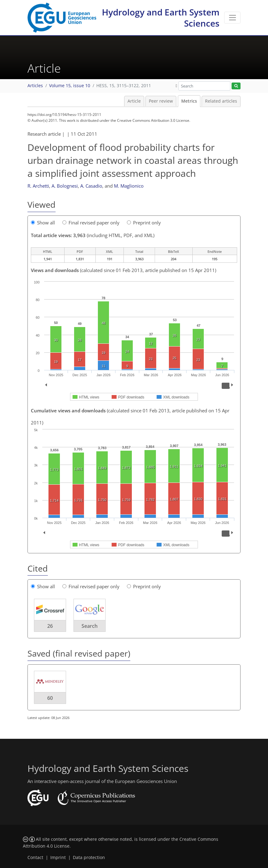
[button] (176, 86)
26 (50, 626)
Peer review (161, 101)
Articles (35, 86)
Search (90, 626)
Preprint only (144, 223)
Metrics (189, 101)
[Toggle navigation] (232, 18)
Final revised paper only (91, 223)
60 (50, 698)
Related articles (221, 101)
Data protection (89, 857)
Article (134, 101)
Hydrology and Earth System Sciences (161, 18)
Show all (43, 223)
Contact (35, 857)
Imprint (58, 857)
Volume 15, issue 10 (70, 86)
